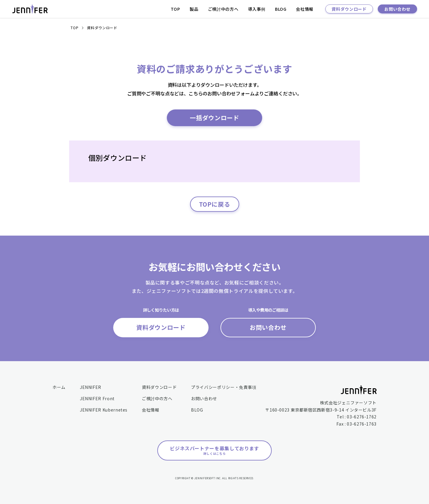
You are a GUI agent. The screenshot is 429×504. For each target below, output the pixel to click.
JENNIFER (91, 387)
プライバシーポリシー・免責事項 (224, 387)
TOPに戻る (215, 204)
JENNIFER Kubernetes (104, 410)
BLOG (281, 9)
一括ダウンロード (214, 118)
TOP (175, 9)
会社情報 (305, 9)
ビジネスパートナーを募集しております (214, 450)
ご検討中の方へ (223, 9)
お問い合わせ (397, 9)
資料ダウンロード (349, 9)
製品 (194, 9)
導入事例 (257, 9)
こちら (196, 93)
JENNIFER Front (97, 398)
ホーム (59, 387)
